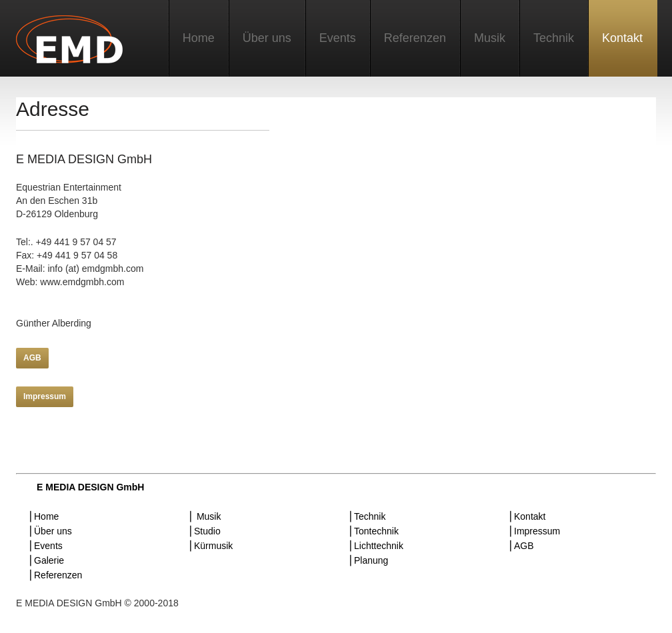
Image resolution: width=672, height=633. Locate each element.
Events (338, 38)
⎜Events (46, 546)
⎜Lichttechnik (376, 546)
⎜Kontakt (527, 516)
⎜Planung (369, 560)
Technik (554, 38)
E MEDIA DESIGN (73, 42)
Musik (490, 38)
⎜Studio (205, 531)
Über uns (267, 38)
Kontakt (622, 38)
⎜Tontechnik (374, 531)
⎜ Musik (205, 516)
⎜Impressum (535, 531)
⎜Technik (367, 516)
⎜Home (44, 516)
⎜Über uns (51, 531)
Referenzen (415, 38)
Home (199, 38)
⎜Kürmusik (211, 546)
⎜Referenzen (56, 575)
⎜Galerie (47, 560)
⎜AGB (522, 546)
